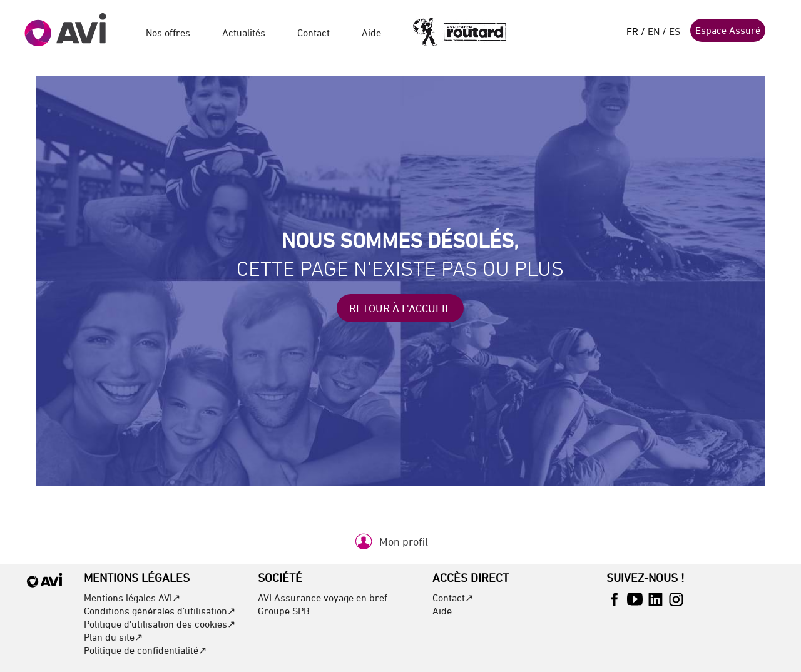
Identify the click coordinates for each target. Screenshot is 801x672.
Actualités (244, 33)
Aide (371, 33)
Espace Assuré (728, 30)
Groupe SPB (284, 611)
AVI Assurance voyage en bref (323, 598)
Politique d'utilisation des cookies (156, 624)
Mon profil (404, 542)
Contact (314, 33)
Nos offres (168, 33)
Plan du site (109, 637)
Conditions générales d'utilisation (156, 611)
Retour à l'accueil (400, 308)
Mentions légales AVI (128, 598)
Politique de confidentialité (141, 650)
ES (675, 31)
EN (654, 31)
